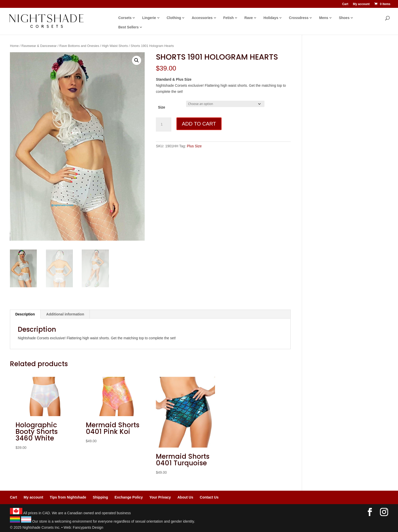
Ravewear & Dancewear (39, 46)
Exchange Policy (129, 497)
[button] (137, 60)
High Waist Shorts (115, 46)
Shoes (344, 18)
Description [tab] (25, 314)
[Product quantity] (163, 125)
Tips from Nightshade (68, 497)
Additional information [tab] (65, 314)
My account (361, 4)
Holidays (271, 18)
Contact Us (209, 497)
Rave (249, 18)
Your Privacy (160, 497)
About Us (185, 497)
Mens (324, 18)
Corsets (125, 18)
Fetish (229, 18)
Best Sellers (128, 27)
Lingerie (149, 18)
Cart (345, 4)
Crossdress (299, 18)
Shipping (101, 497)
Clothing (174, 18)
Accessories (202, 18)
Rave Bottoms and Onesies (79, 46)
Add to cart (199, 124)
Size (162, 107)
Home (14, 46)
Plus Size (194, 146)
